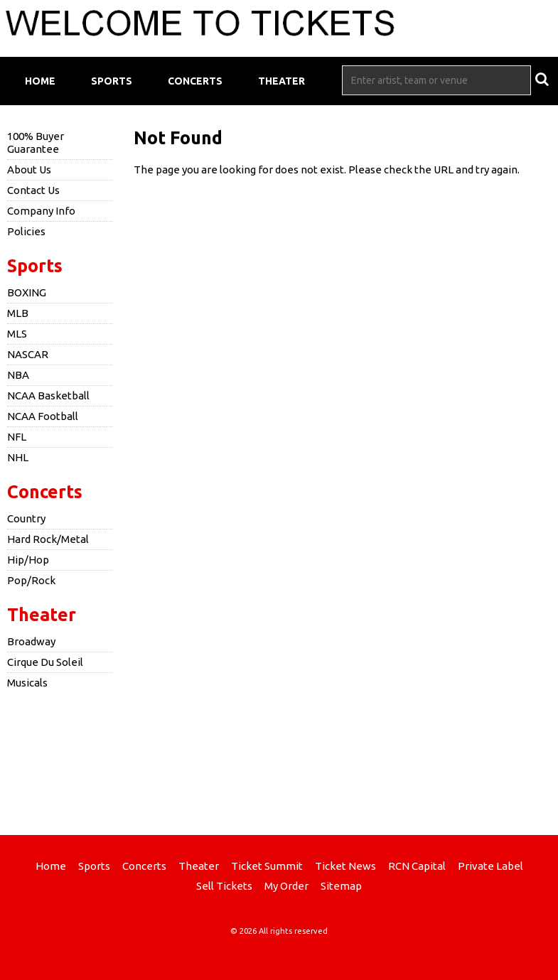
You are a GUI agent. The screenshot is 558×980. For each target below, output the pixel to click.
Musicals (27, 683)
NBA (18, 375)
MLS (17, 334)
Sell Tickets (224, 886)
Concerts (195, 81)
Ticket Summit (267, 866)
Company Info (41, 211)
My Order (286, 886)
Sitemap (341, 886)
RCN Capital (417, 866)
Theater (281, 81)
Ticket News (345, 866)
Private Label (490, 866)
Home (40, 81)
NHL (18, 457)
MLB (18, 313)
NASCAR (28, 354)
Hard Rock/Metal (48, 539)
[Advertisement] (279, 760)
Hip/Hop (28, 560)
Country (26, 518)
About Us (29, 169)
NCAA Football (43, 416)
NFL (17, 437)
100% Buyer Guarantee (36, 142)
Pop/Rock (31, 580)
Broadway (31, 641)
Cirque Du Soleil (45, 662)
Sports (112, 81)
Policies (26, 231)
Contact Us (33, 190)
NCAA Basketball (48, 395)
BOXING (27, 292)
